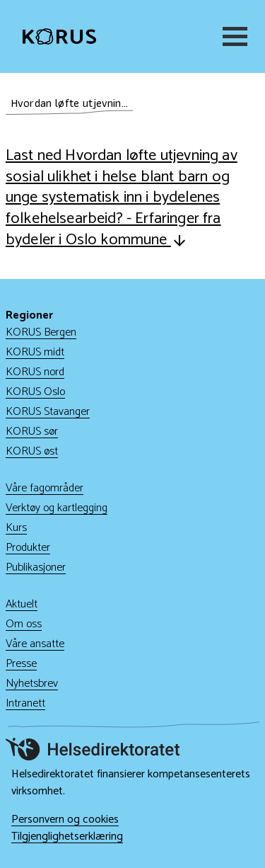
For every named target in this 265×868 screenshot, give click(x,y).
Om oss (24, 624)
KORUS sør (32, 432)
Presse (21, 664)
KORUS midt (35, 352)
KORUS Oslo (35, 392)
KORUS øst (32, 451)
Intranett (25, 703)
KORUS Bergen (41, 332)
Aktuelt (22, 604)
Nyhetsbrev (32, 684)
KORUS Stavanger (48, 412)
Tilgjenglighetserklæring (67, 837)
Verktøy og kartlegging (57, 508)
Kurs (16, 528)
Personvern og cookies (65, 820)
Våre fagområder (45, 488)
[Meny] (232, 36)
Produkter (28, 548)
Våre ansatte (35, 644)
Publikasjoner (36, 567)
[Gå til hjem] (59, 37)
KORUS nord (35, 372)
